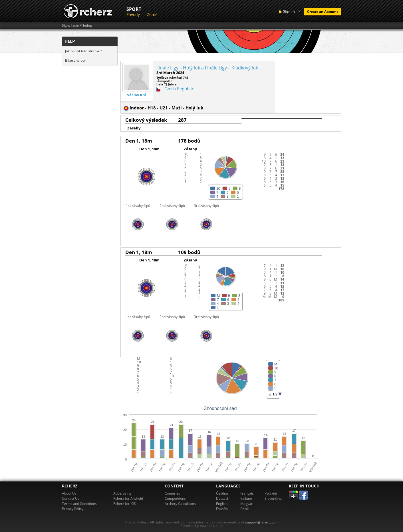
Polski (245, 509)
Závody (133, 14)
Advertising (122, 493)
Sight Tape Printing (77, 25)
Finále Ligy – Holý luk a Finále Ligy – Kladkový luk (207, 68)
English (222, 504)
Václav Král (137, 95)
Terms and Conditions (79, 504)
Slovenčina (273, 498)
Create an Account (323, 12)
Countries (172, 493)
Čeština (222, 493)
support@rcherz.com (262, 522)
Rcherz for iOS (125, 504)
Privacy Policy (73, 509)
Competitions (175, 498)
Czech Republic (179, 89)
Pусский (271, 493)
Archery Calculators (180, 504)
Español (222, 509)
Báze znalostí (76, 60)
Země (152, 14)
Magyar (246, 504)
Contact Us (71, 498)
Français (247, 493)
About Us (69, 493)
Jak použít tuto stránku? (83, 51)
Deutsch (223, 498)
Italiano (246, 498)
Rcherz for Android (128, 498)
